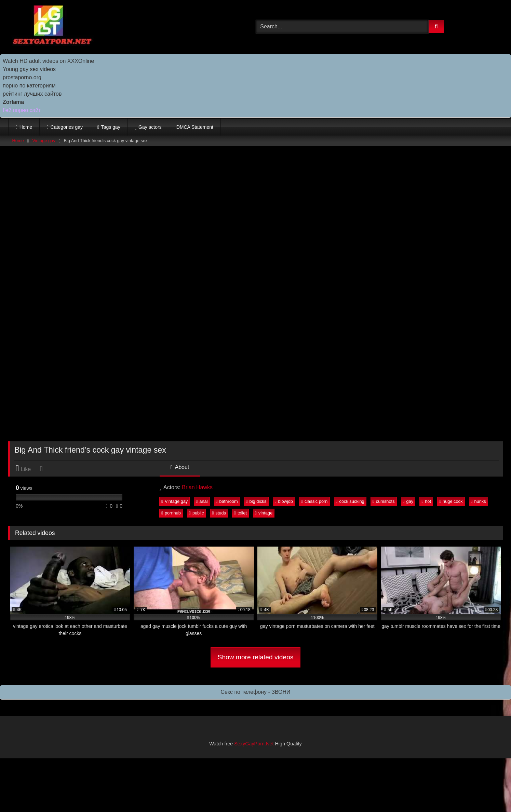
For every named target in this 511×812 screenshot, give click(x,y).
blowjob (284, 501)
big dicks (256, 501)
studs (219, 513)
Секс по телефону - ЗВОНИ (255, 692)
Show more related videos (256, 657)
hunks (479, 501)
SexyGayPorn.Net (254, 744)
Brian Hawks (197, 487)
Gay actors (150, 127)
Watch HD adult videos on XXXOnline (48, 61)
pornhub (171, 513)
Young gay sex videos (29, 69)
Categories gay (67, 127)
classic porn (314, 501)
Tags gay (111, 127)
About (180, 467)
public (196, 513)
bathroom (227, 501)
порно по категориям (29, 86)
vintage (264, 513)
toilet (240, 513)
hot (426, 501)
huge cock (451, 501)
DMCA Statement (195, 127)
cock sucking (350, 501)
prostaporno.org (22, 77)
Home (26, 127)
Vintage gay (44, 141)
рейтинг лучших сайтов (32, 94)
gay (408, 501)
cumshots (384, 501)
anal (202, 501)
